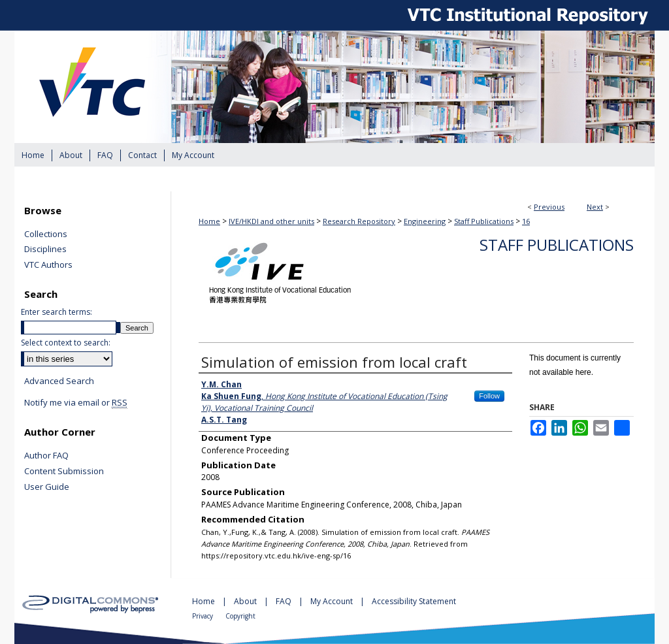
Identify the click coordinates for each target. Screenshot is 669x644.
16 (526, 221)
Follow (489, 396)
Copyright (240, 616)
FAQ (285, 601)
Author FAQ (46, 456)
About (246, 601)
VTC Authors (48, 265)
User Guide (47, 487)
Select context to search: (66, 343)
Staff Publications (484, 221)
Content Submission (64, 472)
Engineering (425, 221)
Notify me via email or (76, 403)
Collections (46, 234)
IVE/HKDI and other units (271, 221)
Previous (549, 207)
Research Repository (359, 221)
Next (595, 207)
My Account (333, 601)
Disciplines (45, 250)
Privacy (204, 616)
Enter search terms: (57, 312)
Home (209, 221)
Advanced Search (59, 381)
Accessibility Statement (414, 601)
